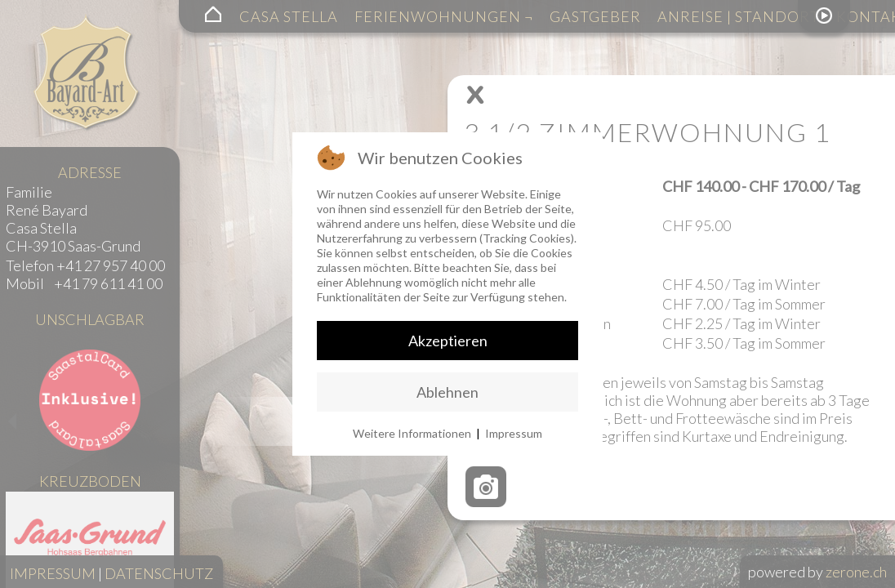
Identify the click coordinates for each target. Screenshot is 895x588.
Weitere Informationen (412, 433)
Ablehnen (447, 392)
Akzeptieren (448, 341)
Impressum (514, 433)
